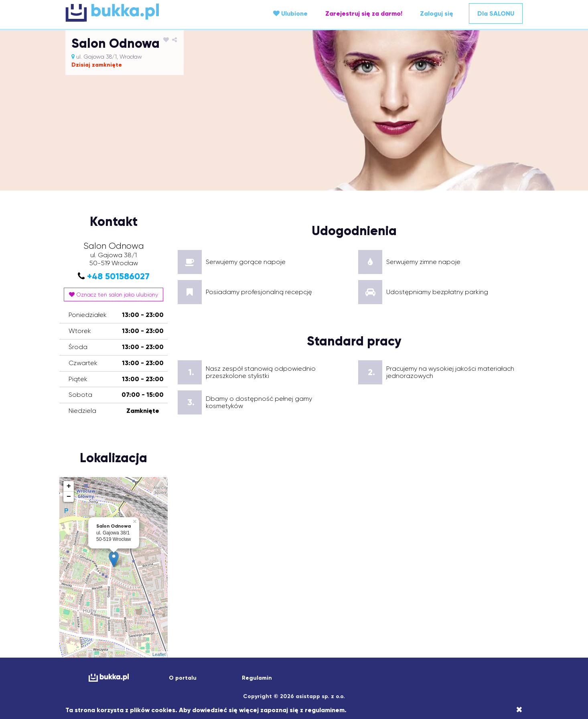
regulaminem (325, 710)
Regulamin (257, 678)
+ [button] (69, 486)
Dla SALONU (496, 13)
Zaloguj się (437, 13)
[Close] (519, 710)
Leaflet (159, 654)
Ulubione (290, 13)
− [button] (69, 497)
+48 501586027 (118, 276)
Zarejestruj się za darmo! (364, 13)
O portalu (183, 678)
